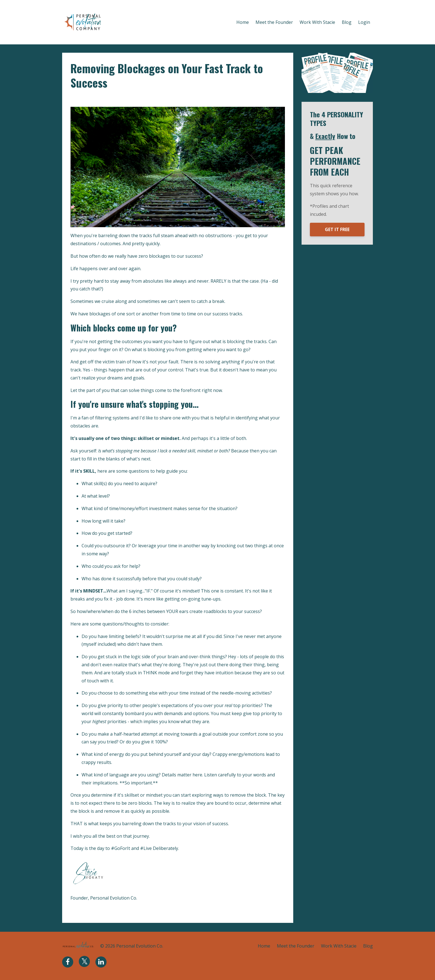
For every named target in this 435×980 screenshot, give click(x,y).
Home (243, 22)
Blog (347, 22)
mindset (103, 98)
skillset (121, 98)
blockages (81, 98)
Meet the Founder (274, 22)
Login (364, 22)
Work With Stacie (317, 22)
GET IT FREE (337, 229)
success (138, 98)
